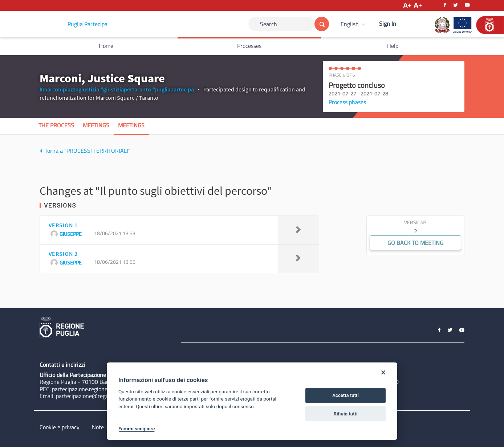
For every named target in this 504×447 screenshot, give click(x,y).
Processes (249, 46)
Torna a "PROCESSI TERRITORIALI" (85, 151)
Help (393, 46)
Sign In (388, 24)
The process (56, 125)
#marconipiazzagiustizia (69, 89)
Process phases (347, 102)
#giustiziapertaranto (126, 89)
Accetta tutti (346, 395)
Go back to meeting (415, 243)
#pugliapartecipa (173, 89)
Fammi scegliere (137, 428)
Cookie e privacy (60, 427)
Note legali (105, 427)
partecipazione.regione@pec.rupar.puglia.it (104, 389)
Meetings (96, 125)
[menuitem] (354, 24)
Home (106, 46)
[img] (41, 151)
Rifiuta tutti (346, 414)
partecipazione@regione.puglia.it (96, 396)
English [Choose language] (350, 24)
